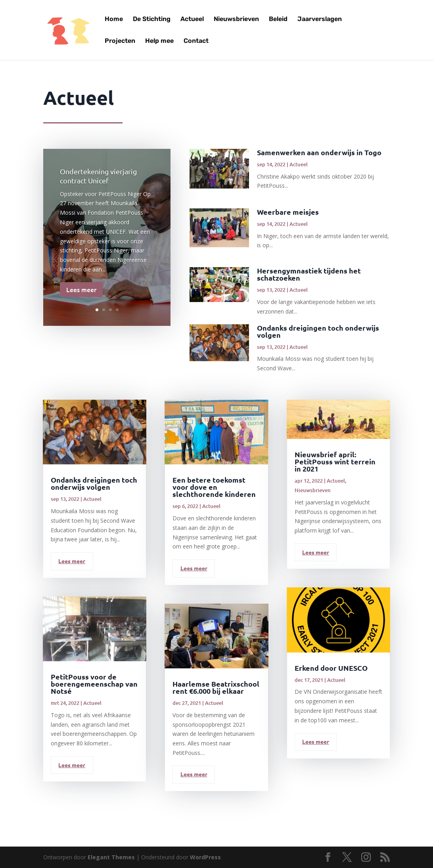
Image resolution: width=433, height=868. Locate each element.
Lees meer (81, 292)
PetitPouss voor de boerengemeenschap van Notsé (94, 684)
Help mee (159, 41)
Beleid (278, 19)
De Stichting (152, 19)
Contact (196, 41)
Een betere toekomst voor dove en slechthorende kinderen (214, 487)
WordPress (205, 857)
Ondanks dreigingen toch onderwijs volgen (318, 331)
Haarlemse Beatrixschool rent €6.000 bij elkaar (216, 687)
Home (114, 19)
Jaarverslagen (320, 19)
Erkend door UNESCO (331, 668)
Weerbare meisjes (288, 212)
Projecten (120, 41)
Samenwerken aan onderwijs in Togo (319, 152)
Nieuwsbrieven (236, 19)
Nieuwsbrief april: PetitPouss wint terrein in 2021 (335, 461)
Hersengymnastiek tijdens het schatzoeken (309, 274)
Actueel (192, 19)
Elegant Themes (111, 857)
